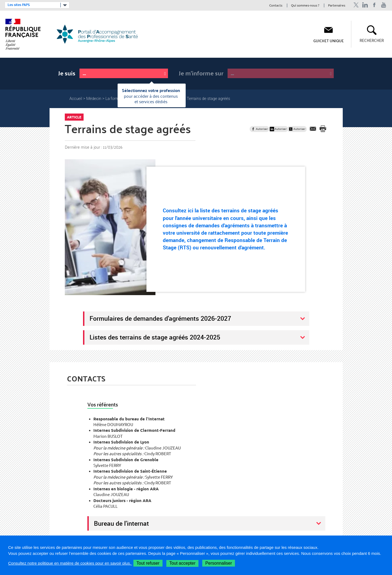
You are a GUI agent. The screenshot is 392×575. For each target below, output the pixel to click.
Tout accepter (182, 563)
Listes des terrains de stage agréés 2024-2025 (155, 337)
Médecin (94, 99)
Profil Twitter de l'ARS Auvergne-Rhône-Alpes (356, 5)
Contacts (276, 6)
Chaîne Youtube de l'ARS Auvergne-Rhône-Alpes (384, 5)
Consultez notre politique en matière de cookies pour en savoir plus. (70, 563)
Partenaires (337, 6)
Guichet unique (329, 41)
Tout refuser (148, 563)
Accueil (76, 99)
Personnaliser (219, 563)
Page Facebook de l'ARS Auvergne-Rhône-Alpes (374, 5)
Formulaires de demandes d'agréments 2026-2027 (160, 318)
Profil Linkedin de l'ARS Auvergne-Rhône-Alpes (365, 5)
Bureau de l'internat (121, 523)
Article (74, 117)
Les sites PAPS (19, 5)
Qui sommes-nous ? (305, 6)
